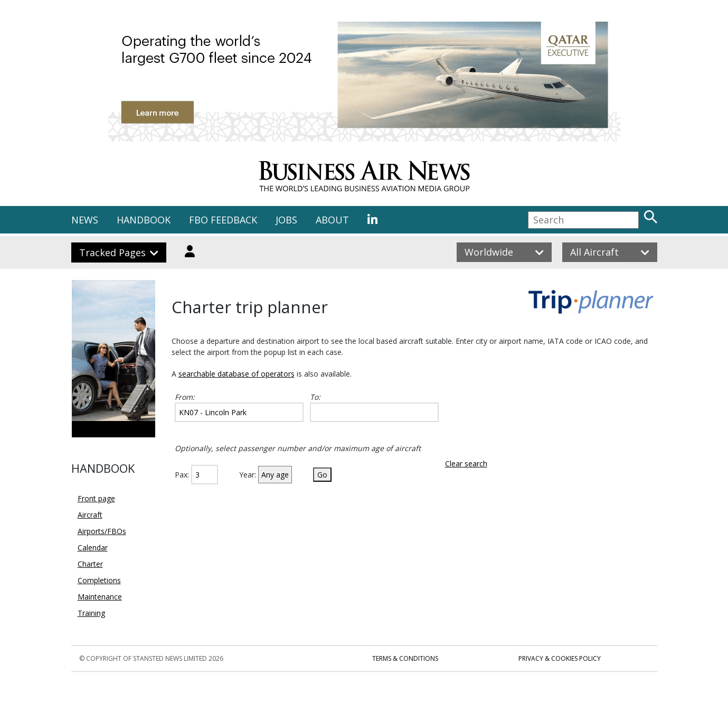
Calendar (93, 547)
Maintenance (100, 597)
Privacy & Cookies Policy (560, 658)
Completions (99, 580)
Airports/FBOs (102, 531)
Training (91, 613)
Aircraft (90, 515)
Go (322, 475)
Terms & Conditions (405, 658)
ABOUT (332, 220)
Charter (90, 564)
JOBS (286, 220)
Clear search (466, 464)
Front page (96, 498)
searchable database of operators (237, 374)
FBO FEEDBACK (223, 220)
